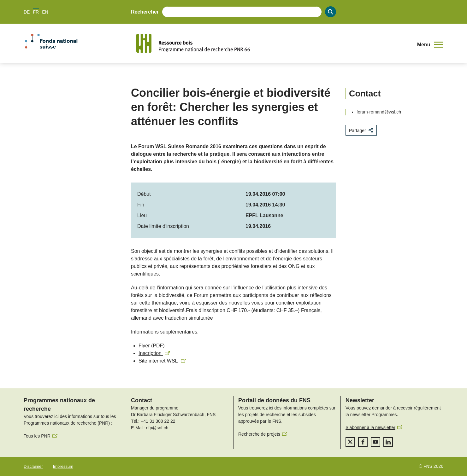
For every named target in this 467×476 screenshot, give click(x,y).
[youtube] (375, 442)
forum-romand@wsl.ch (379, 112)
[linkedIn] (388, 442)
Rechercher (145, 12)
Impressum (63, 466)
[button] (430, 45)
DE (27, 12)
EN (45, 12)
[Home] (273, 43)
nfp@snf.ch (157, 428)
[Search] (331, 12)
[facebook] (363, 442)
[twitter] (350, 442)
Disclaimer (33, 466)
